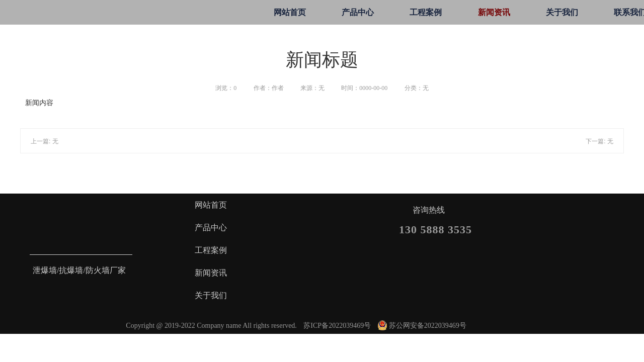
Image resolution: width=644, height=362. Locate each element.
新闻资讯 (494, 12)
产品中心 (358, 12)
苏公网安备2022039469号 (422, 326)
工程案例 (426, 12)
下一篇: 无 (599, 141)
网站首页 (290, 12)
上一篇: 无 (45, 141)
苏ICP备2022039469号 (337, 326)
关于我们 (562, 12)
